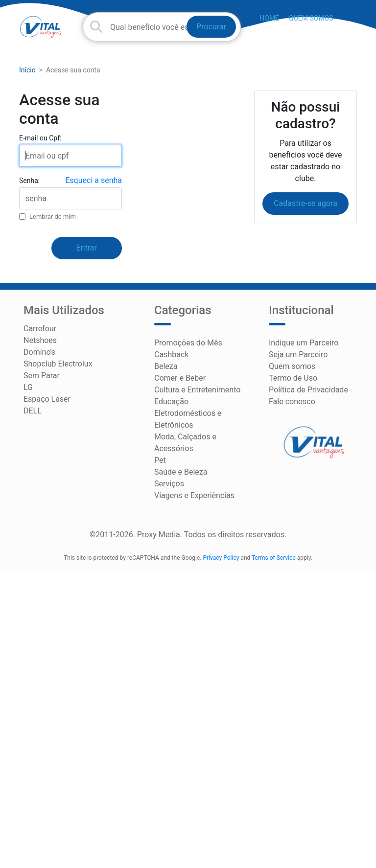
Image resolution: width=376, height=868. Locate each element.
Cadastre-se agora (305, 203)
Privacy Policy (221, 558)
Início (27, 70)
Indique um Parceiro (304, 343)
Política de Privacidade (308, 390)
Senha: (29, 181)
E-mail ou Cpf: (40, 138)
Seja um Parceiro (298, 354)
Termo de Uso (293, 378)
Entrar (87, 248)
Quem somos (311, 18)
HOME (269, 18)
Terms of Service (274, 558)
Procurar (211, 27)
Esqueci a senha (94, 180)
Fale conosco (292, 401)
